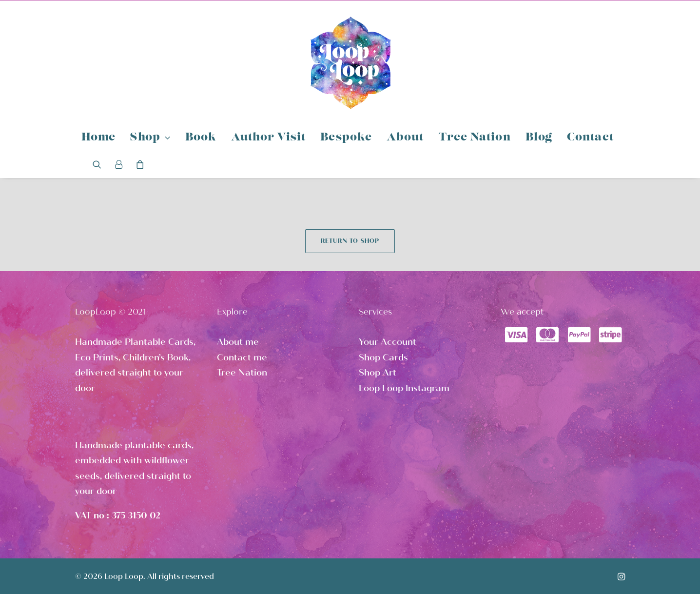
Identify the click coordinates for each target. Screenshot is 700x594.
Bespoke (346, 138)
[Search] (100, 164)
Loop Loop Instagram (404, 388)
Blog (539, 138)
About (405, 138)
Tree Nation (475, 138)
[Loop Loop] (350, 62)
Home (98, 138)
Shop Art (378, 373)
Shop (150, 138)
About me (238, 342)
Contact (590, 138)
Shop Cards (383, 357)
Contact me (242, 357)
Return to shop (350, 241)
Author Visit (268, 138)
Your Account (388, 342)
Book (201, 138)
